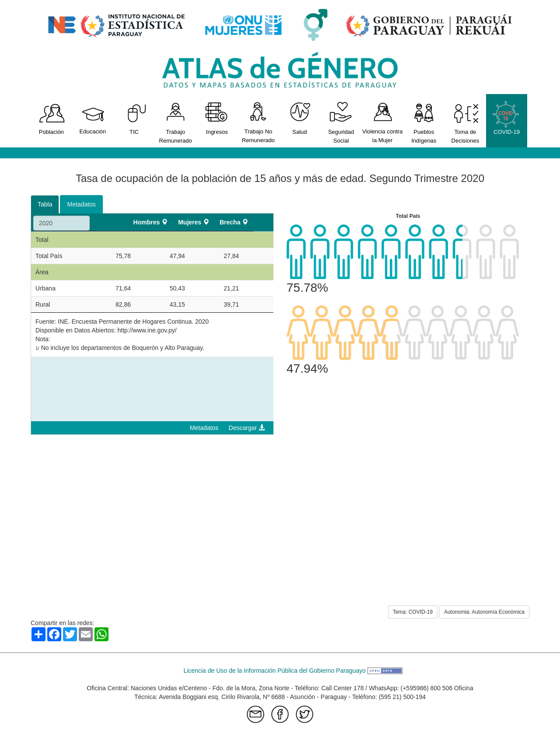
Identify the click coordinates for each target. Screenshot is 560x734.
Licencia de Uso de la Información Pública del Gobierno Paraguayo (293, 671)
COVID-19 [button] (507, 118)
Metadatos (81, 204)
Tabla (45, 204)
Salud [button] (300, 118)
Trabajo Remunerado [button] (176, 122)
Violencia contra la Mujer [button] (383, 122)
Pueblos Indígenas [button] (424, 122)
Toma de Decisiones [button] (465, 122)
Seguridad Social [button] (341, 122)
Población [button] (51, 118)
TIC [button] (134, 118)
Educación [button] (93, 118)
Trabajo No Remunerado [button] (258, 122)
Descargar (247, 428)
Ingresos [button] (217, 118)
